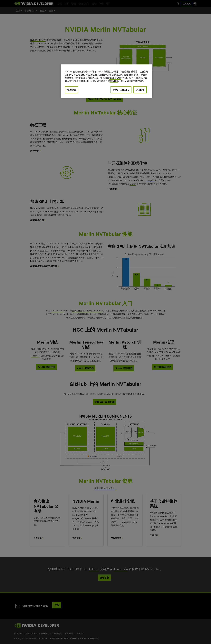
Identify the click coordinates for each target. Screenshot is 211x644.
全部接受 (140, 90)
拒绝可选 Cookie (121, 90)
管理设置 (72, 90)
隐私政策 (114, 81)
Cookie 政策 (115, 78)
